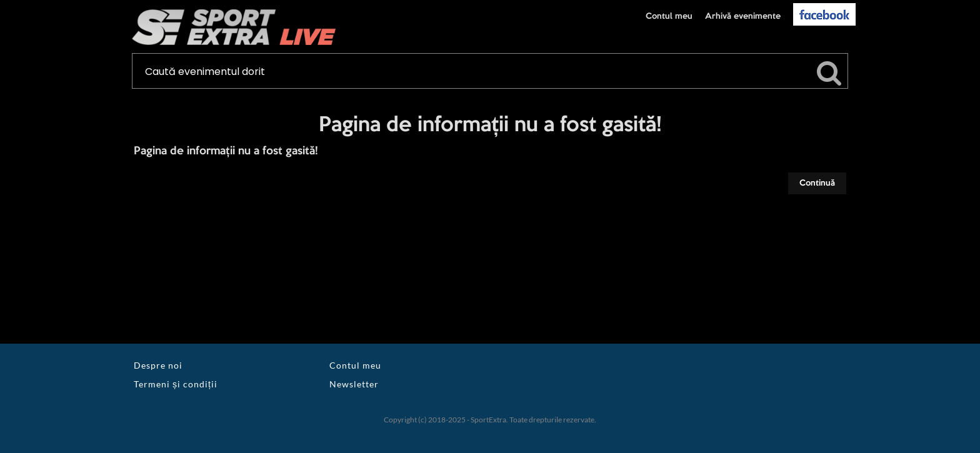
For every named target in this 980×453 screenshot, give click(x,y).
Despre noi (158, 365)
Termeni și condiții (176, 384)
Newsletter (354, 384)
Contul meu (669, 16)
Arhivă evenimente (743, 16)
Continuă (817, 183)
